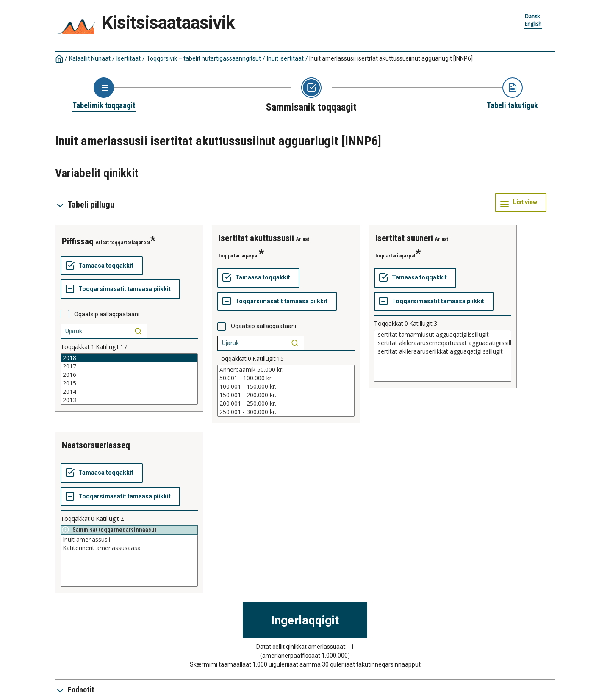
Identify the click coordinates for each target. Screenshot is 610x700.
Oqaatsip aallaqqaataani (107, 314)
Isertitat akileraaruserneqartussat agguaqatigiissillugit (443, 343)
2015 (129, 383)
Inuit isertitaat (285, 58)
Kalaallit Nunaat (90, 58)
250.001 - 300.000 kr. (286, 412)
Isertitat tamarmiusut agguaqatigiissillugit (443, 335)
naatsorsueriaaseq (96, 445)
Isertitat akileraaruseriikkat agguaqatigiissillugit (443, 351)
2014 (129, 392)
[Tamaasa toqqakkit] (102, 266)
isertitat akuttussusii (256, 238)
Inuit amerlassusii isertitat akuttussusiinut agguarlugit (391, 58)
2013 (129, 400)
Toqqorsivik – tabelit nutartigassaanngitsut (204, 58)
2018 (129, 358)
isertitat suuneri (404, 238)
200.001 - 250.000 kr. (286, 404)
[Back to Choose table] (104, 94)
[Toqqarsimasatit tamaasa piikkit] (120, 289)
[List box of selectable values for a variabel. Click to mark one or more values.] (129, 379)
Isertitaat (129, 58)
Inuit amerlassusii (129, 540)
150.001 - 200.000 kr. (286, 395)
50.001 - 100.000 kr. (286, 378)
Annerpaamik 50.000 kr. (286, 370)
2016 (129, 375)
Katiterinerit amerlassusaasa (129, 548)
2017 (129, 366)
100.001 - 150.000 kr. (286, 387)
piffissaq (78, 241)
